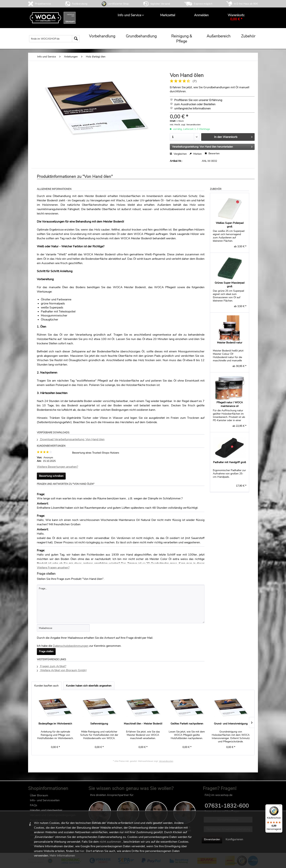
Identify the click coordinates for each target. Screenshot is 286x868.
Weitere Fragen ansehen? (53, 568)
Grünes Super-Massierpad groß (230, 285)
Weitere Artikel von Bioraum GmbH (62, 670)
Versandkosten (166, 761)
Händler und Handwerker (46, 810)
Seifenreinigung (99, 724)
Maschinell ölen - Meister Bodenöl (143, 724)
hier (82, 851)
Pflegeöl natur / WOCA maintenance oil (230, 404)
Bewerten (212, 153)
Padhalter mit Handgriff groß (230, 462)
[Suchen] (76, 39)
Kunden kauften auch (46, 686)
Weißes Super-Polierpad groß (230, 225)
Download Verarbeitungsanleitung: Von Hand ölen (71, 439)
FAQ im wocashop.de (219, 795)
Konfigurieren (234, 839)
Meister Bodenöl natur (230, 343)
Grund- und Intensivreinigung (231, 724)
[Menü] (280, 807)
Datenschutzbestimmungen (71, 646)
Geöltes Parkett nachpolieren (187, 724)
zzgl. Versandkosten (191, 125)
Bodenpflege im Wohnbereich (55, 724)
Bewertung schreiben (51, 476)
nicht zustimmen (110, 842)
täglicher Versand (160, 4)
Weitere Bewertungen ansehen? (57, 467)
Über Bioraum (39, 795)
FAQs (34, 805)
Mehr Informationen (62, 856)
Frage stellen (46, 651)
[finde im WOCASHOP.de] (54, 39)
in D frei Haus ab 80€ (246, 4)
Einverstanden (212, 839)
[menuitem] (129, 15)
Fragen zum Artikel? (52, 666)
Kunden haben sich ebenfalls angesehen (89, 686)
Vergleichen (178, 154)
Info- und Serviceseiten (45, 800)
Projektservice (43, 4)
